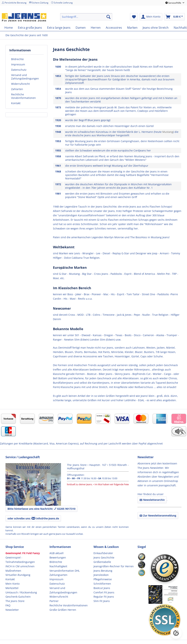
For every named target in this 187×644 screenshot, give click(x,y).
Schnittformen (102, 584)
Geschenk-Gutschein (18, 597)
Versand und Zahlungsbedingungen (25, 77)
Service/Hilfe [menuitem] (174, 3)
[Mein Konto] (151, 17)
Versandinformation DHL (65, 571)
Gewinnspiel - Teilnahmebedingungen (20, 560)
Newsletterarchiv (152, 500)
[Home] (9, 28)
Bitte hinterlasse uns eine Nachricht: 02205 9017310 (41, 509)
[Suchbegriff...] (86, 17)
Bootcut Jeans (102, 588)
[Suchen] (108, 17)
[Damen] (81, 28)
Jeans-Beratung (103, 571)
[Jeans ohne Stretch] (156, 28)
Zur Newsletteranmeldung (158, 515)
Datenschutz (19, 70)
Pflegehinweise (103, 579)
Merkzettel (12, 588)
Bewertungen (58, 557)
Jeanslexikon (101, 575)
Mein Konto (13, 584)
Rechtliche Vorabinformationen (23, 96)
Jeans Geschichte (104, 557)
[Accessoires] (114, 28)
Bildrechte (17, 59)
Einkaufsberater (103, 553)
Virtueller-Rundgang (18, 575)
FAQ (8, 605)
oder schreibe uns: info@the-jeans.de (33, 518)
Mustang (168, 132)
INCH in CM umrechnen (20, 566)
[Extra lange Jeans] (59, 28)
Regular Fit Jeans (104, 597)
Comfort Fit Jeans (104, 592)
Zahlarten (17, 89)
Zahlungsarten (58, 575)
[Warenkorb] (174, 17)
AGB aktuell (57, 553)
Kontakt (16, 103)
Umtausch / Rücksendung (21, 592)
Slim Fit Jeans (102, 601)
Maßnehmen (13, 571)
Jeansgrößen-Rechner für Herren (114, 566)
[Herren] (96, 28)
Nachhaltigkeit (58, 566)
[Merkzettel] (134, 17)
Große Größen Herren (63, 610)
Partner (54, 601)
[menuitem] (86, 17)
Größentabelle (102, 562)
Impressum (18, 64)
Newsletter (12, 610)
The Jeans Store (15, 601)
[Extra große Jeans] (30, 28)
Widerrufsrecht (20, 84)
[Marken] (132, 28)
